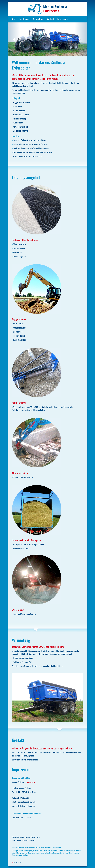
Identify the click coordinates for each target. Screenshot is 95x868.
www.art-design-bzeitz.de (26, 841)
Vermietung (38, 19)
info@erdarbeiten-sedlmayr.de (24, 802)
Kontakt (50, 19)
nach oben (17, 862)
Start (14, 19)
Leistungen (25, 19)
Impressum (62, 19)
